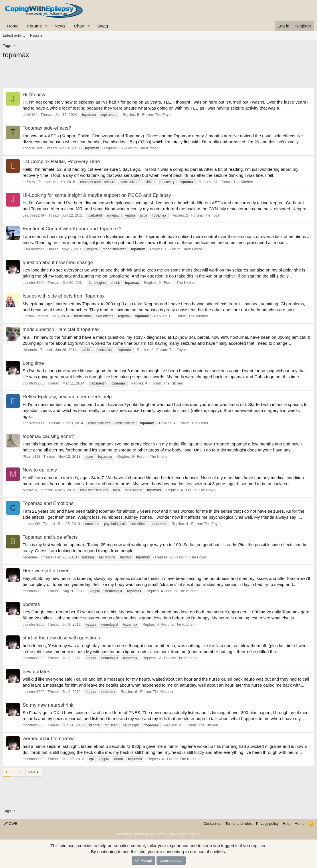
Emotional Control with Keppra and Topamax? (72, 229)
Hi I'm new (34, 95)
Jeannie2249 (33, 215)
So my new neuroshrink (48, 705)
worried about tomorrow (48, 739)
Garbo (28, 316)
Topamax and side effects (50, 537)
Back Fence (192, 249)
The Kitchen (149, 148)
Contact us (212, 824)
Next (32, 772)
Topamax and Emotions (48, 503)
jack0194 (30, 115)
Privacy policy (267, 824)
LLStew (29, 182)
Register (37, 35)
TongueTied (32, 148)
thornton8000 (34, 283)
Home (13, 26)
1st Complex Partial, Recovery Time (61, 161)
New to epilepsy (40, 470)
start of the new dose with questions (61, 638)
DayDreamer (33, 249)
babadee (30, 557)
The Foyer (164, 115)
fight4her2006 (34, 423)
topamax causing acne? (48, 436)
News (60, 26)
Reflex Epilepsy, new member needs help (67, 397)
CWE (11, 824)
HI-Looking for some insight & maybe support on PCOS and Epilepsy (97, 195)
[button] (46, 26)
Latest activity (14, 35)
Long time (33, 363)
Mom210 (30, 490)
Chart (79, 26)
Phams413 (31, 456)
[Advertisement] (158, 75)
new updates (36, 672)
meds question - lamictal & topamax (61, 329)
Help (287, 824)
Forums (34, 26)
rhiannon (30, 350)
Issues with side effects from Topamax (64, 296)
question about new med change (58, 262)
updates (31, 604)
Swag (103, 26)
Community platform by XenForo (158, 834)
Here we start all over (46, 571)
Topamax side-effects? (47, 128)
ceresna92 (31, 524)
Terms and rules (239, 824)
